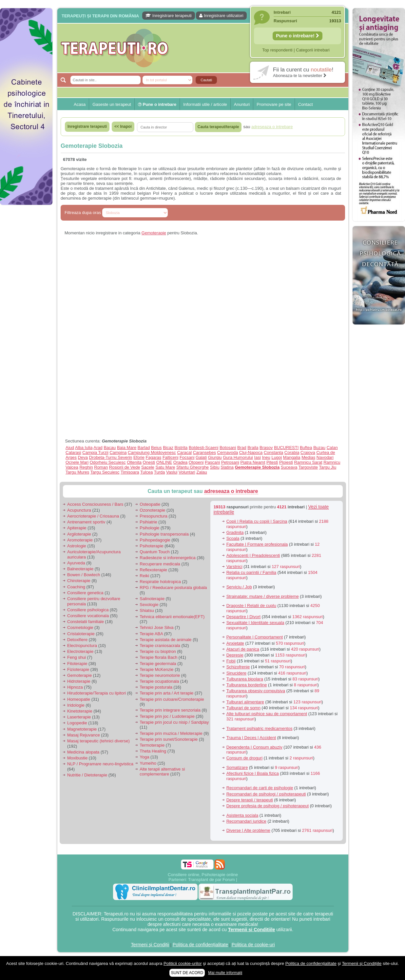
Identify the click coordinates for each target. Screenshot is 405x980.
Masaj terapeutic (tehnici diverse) (98, 741)
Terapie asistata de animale (165, 640)
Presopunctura (154, 516)
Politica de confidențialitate (200, 945)
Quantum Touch (155, 552)
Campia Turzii (95, 452)
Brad (242, 448)
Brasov (266, 448)
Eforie (139, 457)
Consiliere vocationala (88, 616)
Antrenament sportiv (86, 522)
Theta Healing (153, 751)
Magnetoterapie (82, 729)
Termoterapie (152, 745)
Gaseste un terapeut (112, 104)
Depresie (235, 655)
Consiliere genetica (85, 593)
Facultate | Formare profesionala (257, 544)
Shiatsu (147, 610)
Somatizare (237, 767)
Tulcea (147, 472)
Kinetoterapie (80, 711)
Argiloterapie (79, 534)
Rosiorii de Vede (125, 467)
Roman (101, 467)
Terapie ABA (151, 634)
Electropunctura (82, 646)
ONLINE (164, 462)
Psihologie (149, 528)
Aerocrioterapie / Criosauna (93, 516)
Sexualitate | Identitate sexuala (255, 623)
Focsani (187, 457)
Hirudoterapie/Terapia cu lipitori (96, 693)
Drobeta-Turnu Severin (111, 457)
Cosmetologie (80, 627)
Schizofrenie (238, 667)
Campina (118, 452)
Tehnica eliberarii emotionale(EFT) (172, 617)
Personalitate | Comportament (255, 637)
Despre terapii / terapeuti (250, 800)
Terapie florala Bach (158, 657)
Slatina (227, 467)
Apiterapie (77, 528)
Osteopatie (150, 504)
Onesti (149, 462)
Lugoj (277, 457)
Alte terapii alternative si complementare (162, 772)
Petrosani (230, 462)
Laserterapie (79, 717)
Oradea (180, 462)
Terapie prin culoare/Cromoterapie (172, 699)
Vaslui (172, 472)
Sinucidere (236, 673)
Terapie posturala (156, 687)
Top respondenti (277, 50)
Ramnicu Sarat (308, 462)
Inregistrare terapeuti (169, 16)
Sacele (148, 467)
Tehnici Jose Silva (156, 627)
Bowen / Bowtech (84, 575)
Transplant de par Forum (212, 880)
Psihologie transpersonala (164, 534)
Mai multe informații (225, 973)
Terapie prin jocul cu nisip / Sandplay (174, 722)
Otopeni (196, 462)
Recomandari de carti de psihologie (260, 788)
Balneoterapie (80, 569)
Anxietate (235, 643)
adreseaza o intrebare (231, 491)
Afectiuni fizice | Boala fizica (253, 773)
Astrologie (77, 546)
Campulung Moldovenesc (152, 452)
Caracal (184, 452)
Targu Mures (77, 472)
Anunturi (242, 104)
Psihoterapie (151, 546)
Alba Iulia (84, 448)
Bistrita (181, 448)
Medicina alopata (83, 752)
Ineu (266, 457)
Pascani (212, 462)
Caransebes (204, 452)
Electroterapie (80, 651)
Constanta (273, 452)
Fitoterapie (77, 664)
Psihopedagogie (155, 540)
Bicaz (168, 448)
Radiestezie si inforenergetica (168, 558)
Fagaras (154, 457)
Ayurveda (76, 563)
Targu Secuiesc (105, 472)
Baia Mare (127, 448)
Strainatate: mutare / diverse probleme (263, 596)
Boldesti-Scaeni (203, 448)
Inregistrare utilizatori (221, 16)
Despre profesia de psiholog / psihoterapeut (268, 806)
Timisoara (130, 472)
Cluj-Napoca (251, 452)
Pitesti (272, 462)
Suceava (289, 467)
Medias (308, 457)
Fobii (231, 661)
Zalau (202, 472)
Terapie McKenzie (156, 669)
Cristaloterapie (81, 634)
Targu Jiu (328, 467)
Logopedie (77, 723)
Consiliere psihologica (88, 610)
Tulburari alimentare (245, 702)
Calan (332, 448)
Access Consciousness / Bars (95, 504)
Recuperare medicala (160, 564)
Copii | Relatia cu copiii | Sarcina (257, 521)
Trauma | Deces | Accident (251, 738)
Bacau (110, 448)
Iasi (258, 457)
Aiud (70, 448)
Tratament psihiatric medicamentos (260, 728)
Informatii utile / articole (205, 104)
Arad (98, 448)
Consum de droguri (245, 758)
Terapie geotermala (158, 664)
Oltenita (134, 462)
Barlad (144, 448)
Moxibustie (77, 758)
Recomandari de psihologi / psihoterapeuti (266, 794)
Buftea (306, 448)
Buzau (319, 448)
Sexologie (149, 605)
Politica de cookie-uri (253, 945)
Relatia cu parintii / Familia (251, 572)
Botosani (228, 448)
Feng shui (77, 657)
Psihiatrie (148, 522)
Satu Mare (165, 467)
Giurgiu (215, 457)
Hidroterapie (79, 681)
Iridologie (76, 705)
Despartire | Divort (244, 617)
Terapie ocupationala (159, 681)
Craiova (308, 452)
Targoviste (308, 467)
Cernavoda (228, 452)
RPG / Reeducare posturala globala (173, 588)
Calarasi (73, 452)
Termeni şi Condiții (150, 945)
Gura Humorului (238, 457)
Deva (83, 457)
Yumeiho (148, 763)
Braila (253, 448)
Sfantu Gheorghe (193, 467)
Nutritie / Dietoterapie (87, 775)
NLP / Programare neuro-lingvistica (100, 764)
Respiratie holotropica (160, 582)
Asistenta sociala (242, 815)
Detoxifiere (77, 640)
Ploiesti (286, 462)
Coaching (76, 587)
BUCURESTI (286, 448)
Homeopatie (79, 699)
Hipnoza (75, 687)
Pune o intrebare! (298, 36)
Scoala (233, 538)
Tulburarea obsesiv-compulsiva (256, 691)
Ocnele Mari (77, 462)
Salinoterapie (152, 599)
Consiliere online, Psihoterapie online (203, 875)
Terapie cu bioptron (158, 651)
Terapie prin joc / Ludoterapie (167, 716)
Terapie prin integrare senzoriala (170, 710)
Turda (159, 472)
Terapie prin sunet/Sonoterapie (169, 739)
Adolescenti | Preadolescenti (253, 555)
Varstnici (234, 567)
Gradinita (235, 532)
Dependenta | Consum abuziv (254, 747)
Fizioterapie (78, 669)
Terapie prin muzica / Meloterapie (171, 733)
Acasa (80, 104)
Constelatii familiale (86, 622)
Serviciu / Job (239, 587)
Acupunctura (79, 510)
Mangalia (292, 457)
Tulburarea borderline (247, 685)
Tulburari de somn (243, 708)
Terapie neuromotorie (160, 675)
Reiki (144, 576)
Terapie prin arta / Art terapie (166, 693)
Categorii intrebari (313, 50)
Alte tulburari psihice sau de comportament (267, 714)
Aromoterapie (80, 540)
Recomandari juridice (246, 821)
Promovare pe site (274, 104)
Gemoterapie (154, 233)
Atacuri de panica (243, 649)
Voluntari (187, 472)
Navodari (325, 457)
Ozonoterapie (152, 510)
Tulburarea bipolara (245, 679)
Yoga (144, 757)
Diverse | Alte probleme (248, 830)
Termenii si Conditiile (252, 930)
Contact (306, 104)
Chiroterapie (79, 581)
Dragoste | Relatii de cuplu (251, 606)
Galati (201, 457)
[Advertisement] (26, 230)
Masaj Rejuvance (84, 735)
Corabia (292, 452)
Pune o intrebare (157, 104)
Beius (156, 448)
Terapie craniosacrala (160, 646)
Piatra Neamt (253, 462)
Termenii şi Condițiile (362, 963)
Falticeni (170, 457)
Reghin (86, 467)
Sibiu (215, 467)
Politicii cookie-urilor (183, 963)
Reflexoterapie (153, 570)
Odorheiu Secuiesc (108, 462)
